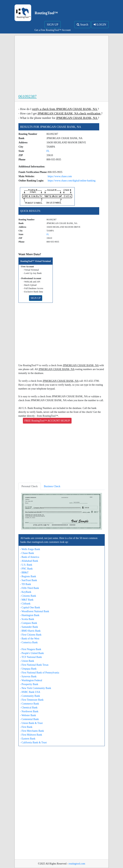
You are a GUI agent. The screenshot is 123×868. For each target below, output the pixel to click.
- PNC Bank (26, 569)
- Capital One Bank (30, 607)
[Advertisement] (62, 65)
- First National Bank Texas (34, 665)
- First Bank (26, 727)
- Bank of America (30, 557)
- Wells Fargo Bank (30, 549)
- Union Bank (27, 661)
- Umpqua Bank (28, 669)
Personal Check (30, 486)
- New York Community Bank (36, 688)
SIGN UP (53, 25)
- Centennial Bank (30, 719)
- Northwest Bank (29, 711)
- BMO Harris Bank (30, 631)
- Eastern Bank (28, 739)
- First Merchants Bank (32, 731)
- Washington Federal (31, 680)
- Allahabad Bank (29, 561)
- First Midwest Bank (31, 735)
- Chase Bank (27, 553)
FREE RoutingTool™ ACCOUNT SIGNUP (47, 421)
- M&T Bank (27, 600)
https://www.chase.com (60, 176)
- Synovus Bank (28, 676)
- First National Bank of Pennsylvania (40, 673)
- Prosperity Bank (29, 684)
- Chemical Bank (29, 708)
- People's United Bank (32, 653)
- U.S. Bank (26, 565)
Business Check (52, 486)
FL (48, 151)
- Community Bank (30, 696)
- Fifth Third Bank (30, 588)
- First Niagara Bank (31, 649)
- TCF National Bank (31, 657)
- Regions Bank (28, 576)
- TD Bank (26, 584)
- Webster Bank (28, 715)
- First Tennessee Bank (32, 700)
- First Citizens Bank (31, 635)
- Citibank (25, 604)
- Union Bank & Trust (31, 723)
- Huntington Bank (30, 615)
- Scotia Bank (27, 619)
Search (83, 25)
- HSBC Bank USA (30, 692)
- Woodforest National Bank (35, 611)
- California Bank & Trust (33, 743)
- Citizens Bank (28, 596)
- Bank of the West (30, 639)
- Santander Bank (29, 627)
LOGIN (100, 25)
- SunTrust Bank (29, 580)
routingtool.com (77, 864)
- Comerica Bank (29, 642)
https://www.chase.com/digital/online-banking (72, 181)
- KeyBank (26, 592)
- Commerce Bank (30, 704)
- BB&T (24, 573)
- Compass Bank (29, 623)
